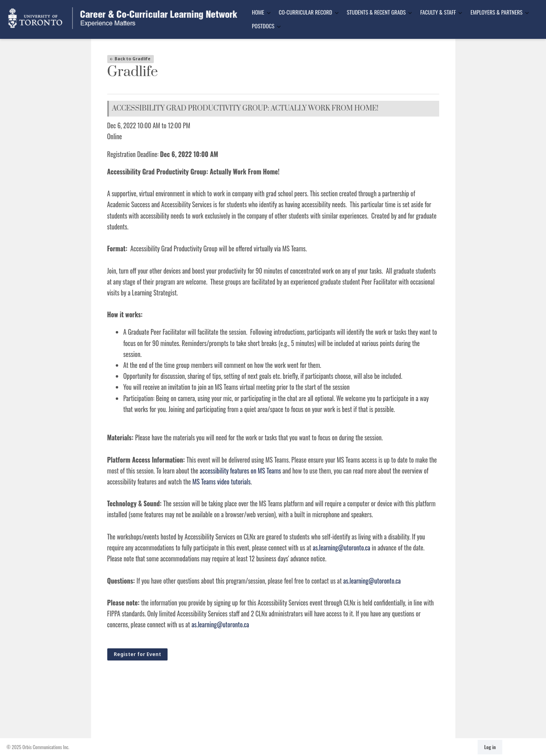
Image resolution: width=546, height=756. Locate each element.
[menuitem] (259, 13)
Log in (490, 747)
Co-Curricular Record (306, 12)
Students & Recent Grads (376, 12)
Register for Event (137, 654)
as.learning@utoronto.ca (342, 548)
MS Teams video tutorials (221, 482)
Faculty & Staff (438, 12)
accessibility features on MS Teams (240, 471)
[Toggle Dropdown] (269, 13)
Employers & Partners (496, 12)
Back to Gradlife (130, 59)
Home (258, 12)
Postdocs (263, 26)
